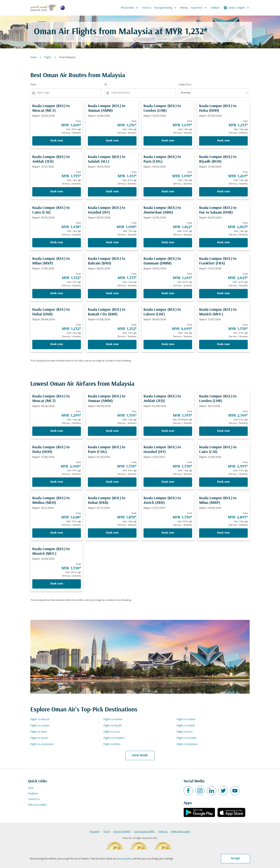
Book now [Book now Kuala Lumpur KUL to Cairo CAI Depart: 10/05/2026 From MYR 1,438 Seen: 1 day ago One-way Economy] (57, 243)
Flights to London (40, 726)
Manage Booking (166, 8)
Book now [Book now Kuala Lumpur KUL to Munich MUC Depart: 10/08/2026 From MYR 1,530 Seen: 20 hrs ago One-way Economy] (57, 584)
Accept (235, 858)
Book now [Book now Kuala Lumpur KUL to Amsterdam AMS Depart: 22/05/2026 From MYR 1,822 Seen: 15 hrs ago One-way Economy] (168, 243)
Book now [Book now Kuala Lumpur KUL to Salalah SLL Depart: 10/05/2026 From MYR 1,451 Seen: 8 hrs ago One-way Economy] (112, 192)
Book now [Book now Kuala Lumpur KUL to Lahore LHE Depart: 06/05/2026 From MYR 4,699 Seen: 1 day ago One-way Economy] (168, 344)
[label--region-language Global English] (237, 8)
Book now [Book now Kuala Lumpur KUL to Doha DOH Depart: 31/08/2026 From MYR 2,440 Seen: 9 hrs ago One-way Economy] (57, 482)
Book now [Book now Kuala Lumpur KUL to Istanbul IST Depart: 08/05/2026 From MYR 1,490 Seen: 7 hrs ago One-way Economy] (112, 243)
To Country (95, 832)
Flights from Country (181, 832)
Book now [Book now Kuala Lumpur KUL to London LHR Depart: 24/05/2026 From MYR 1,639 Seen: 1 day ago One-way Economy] (168, 141)
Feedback (33, 794)
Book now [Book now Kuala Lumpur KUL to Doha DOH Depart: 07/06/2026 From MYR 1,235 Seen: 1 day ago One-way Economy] (224, 141)
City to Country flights (144, 832)
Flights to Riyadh (112, 726)
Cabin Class (185, 85)
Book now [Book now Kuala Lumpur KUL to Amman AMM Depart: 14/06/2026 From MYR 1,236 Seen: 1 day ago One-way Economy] (112, 141)
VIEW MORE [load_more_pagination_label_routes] (140, 755)
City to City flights (122, 832)
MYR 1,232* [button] (186, 32)
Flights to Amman (113, 719)
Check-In (146, 8)
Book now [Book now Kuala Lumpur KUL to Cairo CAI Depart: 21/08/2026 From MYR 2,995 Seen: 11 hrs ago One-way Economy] (224, 482)
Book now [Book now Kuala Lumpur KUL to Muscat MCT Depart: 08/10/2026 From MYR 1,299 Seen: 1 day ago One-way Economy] (57, 431)
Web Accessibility (37, 805)
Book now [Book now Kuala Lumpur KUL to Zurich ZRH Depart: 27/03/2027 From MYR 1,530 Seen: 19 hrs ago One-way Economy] (168, 533)
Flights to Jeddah (186, 726)
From (33, 85)
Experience (200, 8)
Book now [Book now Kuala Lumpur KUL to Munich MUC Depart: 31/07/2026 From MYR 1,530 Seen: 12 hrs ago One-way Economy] (224, 344)
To (106, 85)
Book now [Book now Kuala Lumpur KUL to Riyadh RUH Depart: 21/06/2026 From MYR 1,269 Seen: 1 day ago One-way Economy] (224, 192)
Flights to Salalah (186, 719)
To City (107, 832)
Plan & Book (131, 8)
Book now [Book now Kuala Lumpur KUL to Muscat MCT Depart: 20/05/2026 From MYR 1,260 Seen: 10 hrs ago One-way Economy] (57, 141)
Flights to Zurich (39, 738)
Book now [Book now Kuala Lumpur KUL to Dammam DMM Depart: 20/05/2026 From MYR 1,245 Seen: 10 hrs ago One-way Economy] (168, 293)
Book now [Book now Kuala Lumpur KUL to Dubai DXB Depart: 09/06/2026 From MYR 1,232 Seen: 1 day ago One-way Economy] (57, 344)
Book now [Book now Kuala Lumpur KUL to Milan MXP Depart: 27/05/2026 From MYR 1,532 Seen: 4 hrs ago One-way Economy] (57, 293)
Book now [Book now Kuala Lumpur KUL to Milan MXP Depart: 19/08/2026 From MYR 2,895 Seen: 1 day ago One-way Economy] (224, 533)
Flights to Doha (39, 732)
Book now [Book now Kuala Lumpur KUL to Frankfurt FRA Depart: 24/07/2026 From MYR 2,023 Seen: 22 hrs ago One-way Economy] (224, 293)
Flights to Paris (185, 732)
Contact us (34, 799)
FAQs (31, 788)
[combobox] (68, 93)
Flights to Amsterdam (42, 744)
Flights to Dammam (187, 744)
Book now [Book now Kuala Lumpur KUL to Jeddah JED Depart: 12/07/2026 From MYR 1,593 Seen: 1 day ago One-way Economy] (57, 192)
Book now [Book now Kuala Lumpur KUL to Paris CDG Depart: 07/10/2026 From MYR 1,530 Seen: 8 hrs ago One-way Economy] (112, 482)
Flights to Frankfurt (114, 738)
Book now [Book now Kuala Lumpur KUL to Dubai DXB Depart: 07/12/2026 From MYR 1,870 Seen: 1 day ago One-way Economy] (112, 533)
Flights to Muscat (40, 719)
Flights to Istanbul (186, 738)
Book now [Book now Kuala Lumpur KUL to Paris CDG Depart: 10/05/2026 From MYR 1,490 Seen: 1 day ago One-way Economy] (168, 192)
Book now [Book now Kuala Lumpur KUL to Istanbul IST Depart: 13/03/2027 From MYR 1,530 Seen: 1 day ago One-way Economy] (168, 482)
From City (163, 832)
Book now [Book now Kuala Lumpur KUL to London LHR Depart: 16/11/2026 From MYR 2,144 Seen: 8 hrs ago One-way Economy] (224, 431)
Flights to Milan (112, 744)
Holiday (184, 8)
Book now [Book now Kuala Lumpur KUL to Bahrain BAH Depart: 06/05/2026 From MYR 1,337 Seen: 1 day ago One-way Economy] (112, 293)
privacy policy (124, 859)
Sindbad (215, 8)
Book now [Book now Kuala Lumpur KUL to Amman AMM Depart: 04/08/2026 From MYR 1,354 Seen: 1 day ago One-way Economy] (112, 431)
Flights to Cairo (112, 732)
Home (33, 57)
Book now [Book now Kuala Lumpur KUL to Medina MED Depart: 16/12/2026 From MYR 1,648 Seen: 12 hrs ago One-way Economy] (57, 533)
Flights (48, 57)
